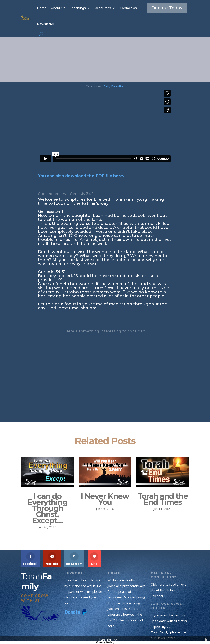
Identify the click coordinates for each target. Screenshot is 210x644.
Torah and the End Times (163, 499)
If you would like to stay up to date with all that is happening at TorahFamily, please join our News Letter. (169, 626)
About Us (58, 8)
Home (42, 8)
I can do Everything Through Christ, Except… (47, 508)
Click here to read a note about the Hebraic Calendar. (169, 590)
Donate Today (167, 8)
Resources (103, 8)
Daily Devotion (114, 86)
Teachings (78, 8)
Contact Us (128, 8)
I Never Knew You (105, 499)
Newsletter (46, 24)
